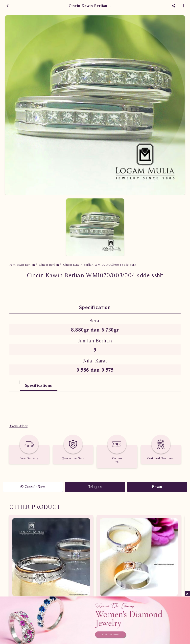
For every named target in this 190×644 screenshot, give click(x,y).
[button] (18, 426)
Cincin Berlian (49, 265)
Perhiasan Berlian (22, 265)
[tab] (15, 383)
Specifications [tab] (39, 385)
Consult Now (33, 487)
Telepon (95, 487)
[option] (95, 105)
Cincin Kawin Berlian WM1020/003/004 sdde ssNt (100, 265)
